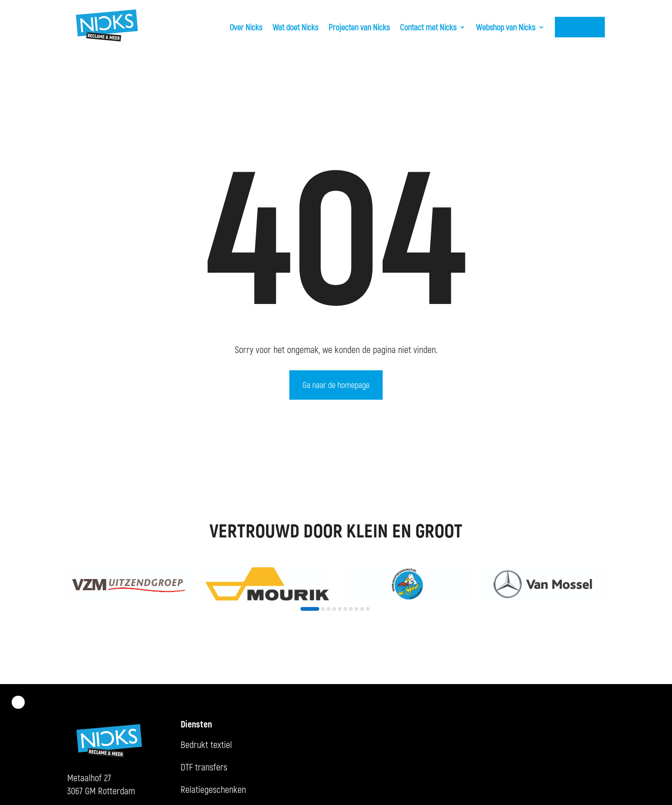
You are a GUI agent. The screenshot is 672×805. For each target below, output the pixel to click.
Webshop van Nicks (506, 27)
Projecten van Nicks (359, 27)
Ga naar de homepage (336, 385)
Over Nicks (246, 27)
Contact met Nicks (428, 27)
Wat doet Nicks (295, 27)
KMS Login (580, 27)
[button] (310, 609)
